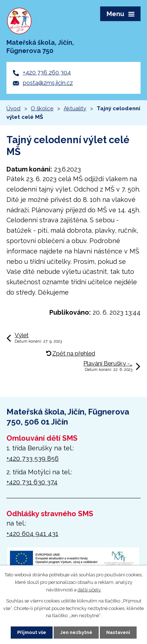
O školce (42, 108)
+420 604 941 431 (32, 534)
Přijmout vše (32, 632)
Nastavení (118, 632)
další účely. (89, 590)
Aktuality (75, 108)
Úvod (13, 108)
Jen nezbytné (76, 632)
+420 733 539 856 (33, 458)
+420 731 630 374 (32, 482)
